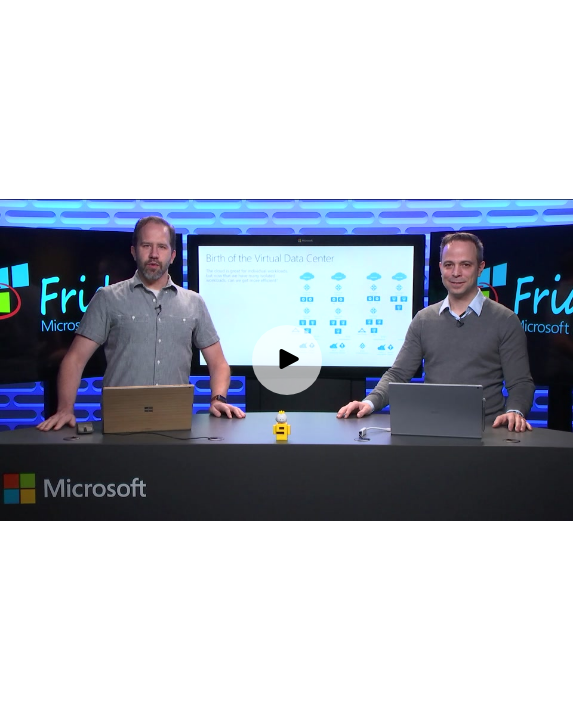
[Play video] (287, 360)
